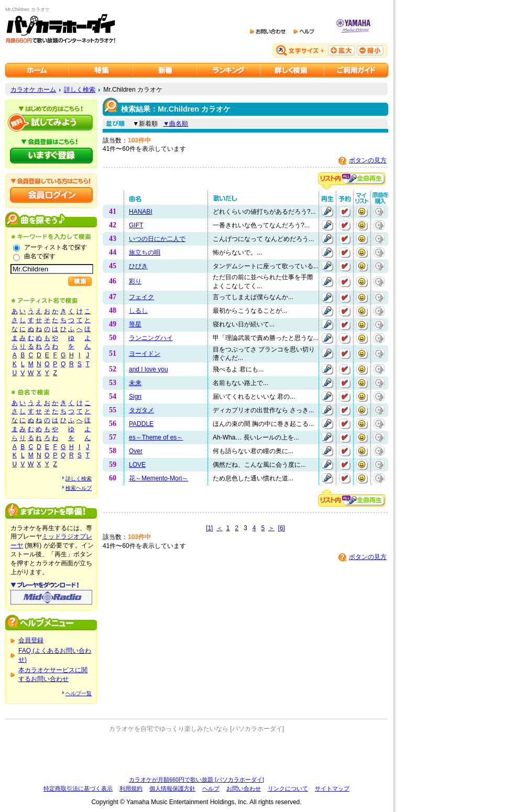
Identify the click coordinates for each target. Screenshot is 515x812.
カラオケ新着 (165, 70)
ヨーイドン (145, 354)
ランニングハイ (151, 338)
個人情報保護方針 (172, 788)
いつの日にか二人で (157, 239)
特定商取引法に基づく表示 (78, 788)
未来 (135, 383)
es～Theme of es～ (156, 437)
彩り (135, 281)
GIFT (136, 225)
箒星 (135, 324)
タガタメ (141, 410)
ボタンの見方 (368, 160)
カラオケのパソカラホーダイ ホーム (37, 70)
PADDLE (141, 424)
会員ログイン (51, 195)
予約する (345, 212)
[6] (282, 528)
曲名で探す (40, 256)
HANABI (141, 212)
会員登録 (31, 640)
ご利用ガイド (356, 70)
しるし (138, 311)
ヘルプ (211, 788)
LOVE (137, 465)
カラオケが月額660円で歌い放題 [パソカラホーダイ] (196, 780)
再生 (327, 212)
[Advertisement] (196, 754)
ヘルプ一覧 (79, 693)
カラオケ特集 (101, 70)
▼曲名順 (176, 124)
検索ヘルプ (79, 488)
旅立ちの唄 (145, 253)
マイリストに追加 (362, 212)
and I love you (149, 369)
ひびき (138, 266)
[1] (209, 528)
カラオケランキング (229, 70)
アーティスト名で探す (56, 247)
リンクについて (288, 788)
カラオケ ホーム (33, 90)
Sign (135, 397)
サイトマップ (332, 788)
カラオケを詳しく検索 (292, 70)
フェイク (141, 297)
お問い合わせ (244, 788)
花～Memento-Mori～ (158, 478)
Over (136, 451)
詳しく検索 (80, 90)
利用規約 (131, 788)
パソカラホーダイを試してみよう (51, 123)
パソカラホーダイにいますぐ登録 (51, 156)
